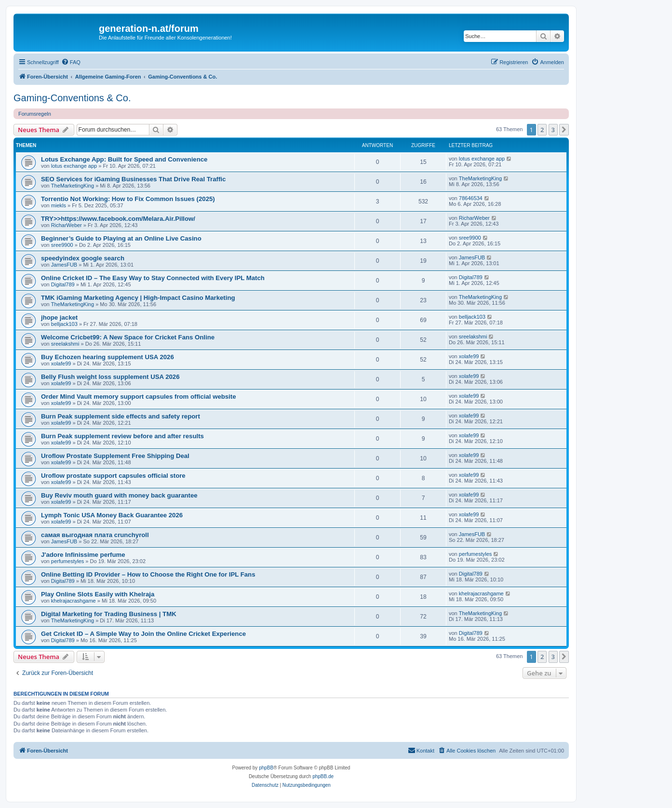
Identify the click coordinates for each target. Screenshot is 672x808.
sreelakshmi (65, 344)
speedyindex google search (83, 258)
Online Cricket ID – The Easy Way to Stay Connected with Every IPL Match (153, 278)
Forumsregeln (35, 114)
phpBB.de (323, 776)
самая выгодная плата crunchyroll (95, 535)
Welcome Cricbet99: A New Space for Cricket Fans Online (128, 337)
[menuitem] (71, 62)
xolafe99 (61, 364)
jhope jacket (59, 317)
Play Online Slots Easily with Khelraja (98, 594)
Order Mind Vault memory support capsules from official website (139, 397)
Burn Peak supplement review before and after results (122, 436)
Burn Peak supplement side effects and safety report (121, 416)
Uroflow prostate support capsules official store (113, 476)
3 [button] (553, 130)
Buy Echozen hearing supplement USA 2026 (108, 357)
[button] (564, 130)
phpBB (266, 768)
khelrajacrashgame (74, 601)
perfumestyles (67, 561)
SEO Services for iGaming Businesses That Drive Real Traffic (133, 179)
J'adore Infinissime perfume (83, 555)
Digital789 (63, 284)
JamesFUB (64, 265)
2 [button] (542, 130)
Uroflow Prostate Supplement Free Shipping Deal (115, 456)
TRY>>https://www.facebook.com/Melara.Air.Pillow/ (118, 219)
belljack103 (64, 324)
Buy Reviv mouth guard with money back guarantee (119, 495)
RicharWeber (67, 225)
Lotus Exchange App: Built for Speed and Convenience (124, 159)
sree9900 (62, 245)
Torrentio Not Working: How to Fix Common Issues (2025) (128, 199)
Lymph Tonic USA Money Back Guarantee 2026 (112, 515)
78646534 (471, 198)
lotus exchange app (74, 166)
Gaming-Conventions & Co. (72, 98)
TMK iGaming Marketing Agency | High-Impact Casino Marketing (138, 298)
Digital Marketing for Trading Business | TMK (109, 614)
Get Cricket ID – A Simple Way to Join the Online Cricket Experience (143, 634)
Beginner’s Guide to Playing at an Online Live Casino (121, 238)
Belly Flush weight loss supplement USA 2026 (110, 377)
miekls (59, 205)
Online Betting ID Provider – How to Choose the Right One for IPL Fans (148, 574)
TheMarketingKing (73, 186)
